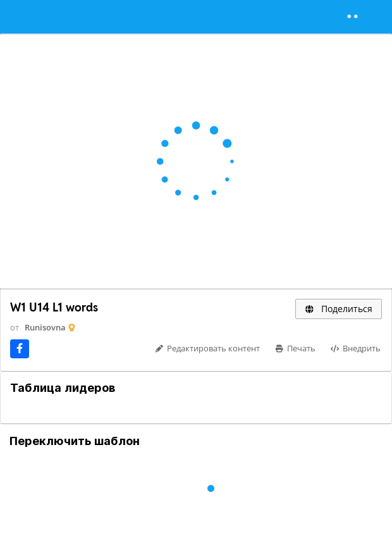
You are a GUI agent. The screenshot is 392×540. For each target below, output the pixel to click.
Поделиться (339, 309)
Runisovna (45, 327)
